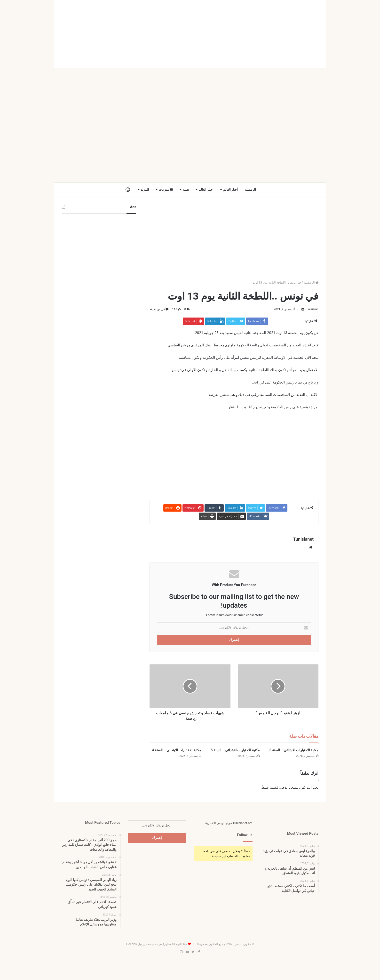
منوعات (166, 190)
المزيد (145, 190)
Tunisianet (312, 309)
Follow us (245, 835)
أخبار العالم (230, 190)
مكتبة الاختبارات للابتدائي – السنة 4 (176, 750)
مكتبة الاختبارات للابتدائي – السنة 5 (235, 750)
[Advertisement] (190, 34)
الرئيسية (250, 190)
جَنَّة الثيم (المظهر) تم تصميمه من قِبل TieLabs (156, 944)
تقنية (186, 190)
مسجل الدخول (289, 788)
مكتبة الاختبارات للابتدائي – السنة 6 (294, 750)
